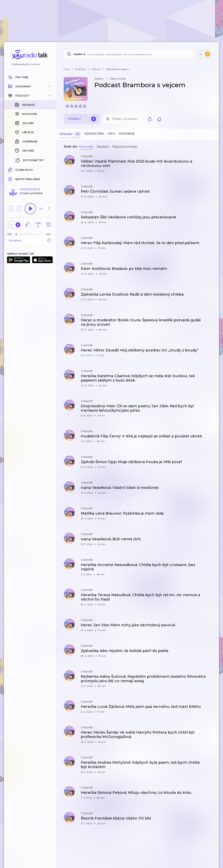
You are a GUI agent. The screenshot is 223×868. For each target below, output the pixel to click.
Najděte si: (80, 54)
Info (111, 134)
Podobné (127, 134)
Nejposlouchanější (125, 147)
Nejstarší (103, 147)
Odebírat (82, 119)
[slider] (16, 170)
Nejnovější (86, 147)
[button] (30, 86)
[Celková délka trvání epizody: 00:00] (49, 169)
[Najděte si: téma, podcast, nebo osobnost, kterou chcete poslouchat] (128, 54)
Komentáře (94, 134)
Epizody (70, 134)
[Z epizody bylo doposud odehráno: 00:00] (11, 169)
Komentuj (30, 175)
